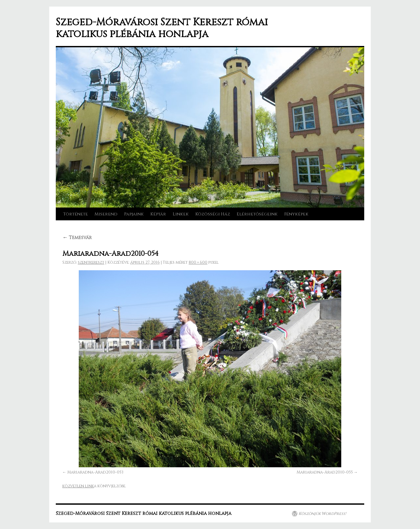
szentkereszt (91, 262)
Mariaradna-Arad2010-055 (325, 472)
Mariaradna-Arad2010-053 (95, 472)
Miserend (106, 214)
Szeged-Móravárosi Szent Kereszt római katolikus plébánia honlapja (162, 28)
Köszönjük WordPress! (322, 514)
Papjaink (134, 214)
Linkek (181, 214)
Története (75, 214)
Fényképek (296, 214)
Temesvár (77, 238)
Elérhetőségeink (257, 214)
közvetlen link (78, 486)
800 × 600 (198, 262)
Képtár (158, 214)
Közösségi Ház (213, 214)
